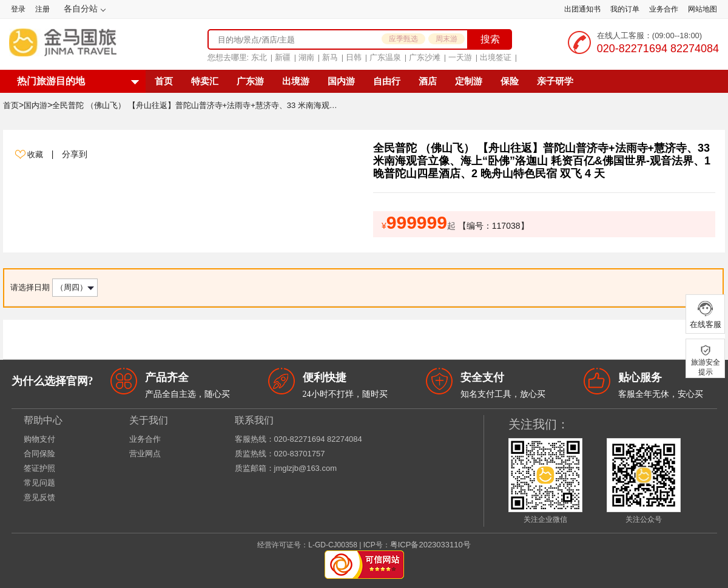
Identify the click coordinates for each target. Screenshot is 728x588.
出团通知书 (582, 9)
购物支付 (39, 439)
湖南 (306, 57)
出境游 (296, 81)
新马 (330, 57)
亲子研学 (555, 81)
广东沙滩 (425, 57)
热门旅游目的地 (51, 81)
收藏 (36, 154)
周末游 (447, 39)
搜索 (490, 39)
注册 (42, 9)
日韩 (354, 57)
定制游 (469, 81)
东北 (259, 57)
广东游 (250, 81)
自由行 (387, 81)
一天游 (460, 57)
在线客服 (705, 314)
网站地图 (703, 9)
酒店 (428, 81)
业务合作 (664, 9)
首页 (164, 81)
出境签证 (496, 57)
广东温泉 (385, 57)
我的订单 (625, 9)
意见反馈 (39, 497)
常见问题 (39, 483)
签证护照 (39, 468)
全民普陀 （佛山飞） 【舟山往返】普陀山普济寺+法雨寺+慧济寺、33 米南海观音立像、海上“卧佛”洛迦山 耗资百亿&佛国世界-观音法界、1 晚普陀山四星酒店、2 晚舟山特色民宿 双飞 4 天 (198, 105)
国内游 (341, 81)
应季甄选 (403, 39)
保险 (510, 81)
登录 (18, 9)
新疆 (283, 57)
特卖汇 (205, 81)
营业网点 (145, 454)
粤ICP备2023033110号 (430, 545)
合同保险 (39, 454)
